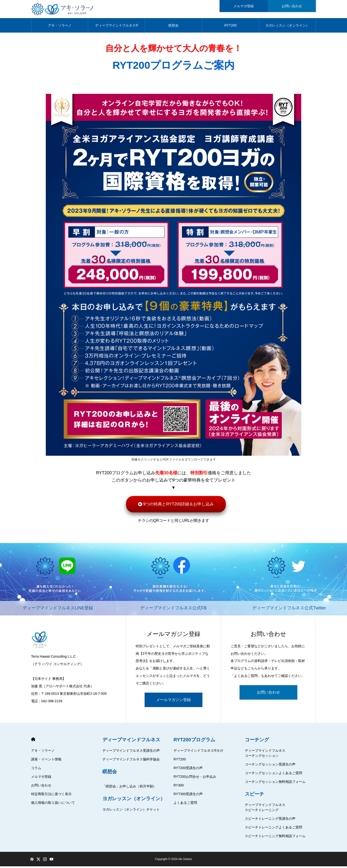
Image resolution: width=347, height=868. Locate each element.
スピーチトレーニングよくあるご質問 (274, 829)
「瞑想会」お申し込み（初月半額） (129, 788)
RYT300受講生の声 (188, 796)
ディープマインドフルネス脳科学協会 (131, 761)
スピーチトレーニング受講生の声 (270, 820)
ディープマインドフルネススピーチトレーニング (265, 809)
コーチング (257, 741)
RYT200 (230, 27)
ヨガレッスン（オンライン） (287, 27)
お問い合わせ (268, 694)
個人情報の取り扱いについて (53, 804)
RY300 (179, 787)
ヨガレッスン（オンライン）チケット (131, 811)
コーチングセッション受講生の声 (270, 766)
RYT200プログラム (194, 741)
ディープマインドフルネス (131, 741)
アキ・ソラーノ (60, 27)
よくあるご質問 (185, 804)
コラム (36, 770)
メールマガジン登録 (173, 701)
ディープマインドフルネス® (117, 27)
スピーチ (254, 796)
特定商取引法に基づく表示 (51, 796)
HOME (33, 741)
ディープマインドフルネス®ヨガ (198, 752)
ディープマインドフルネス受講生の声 (131, 752)
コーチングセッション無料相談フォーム (275, 783)
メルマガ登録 (41, 778)
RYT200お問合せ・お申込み (195, 778)
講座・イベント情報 (46, 761)
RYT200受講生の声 (188, 770)
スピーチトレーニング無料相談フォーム (275, 838)
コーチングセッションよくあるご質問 (274, 775)
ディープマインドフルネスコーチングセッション (265, 755)
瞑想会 (173, 27)
